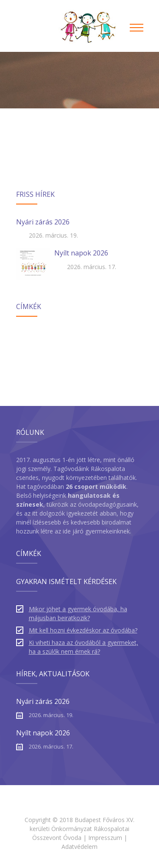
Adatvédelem (79, 847)
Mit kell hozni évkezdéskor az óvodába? (83, 630)
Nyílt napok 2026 (81, 253)
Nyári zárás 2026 (43, 222)
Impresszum (105, 838)
